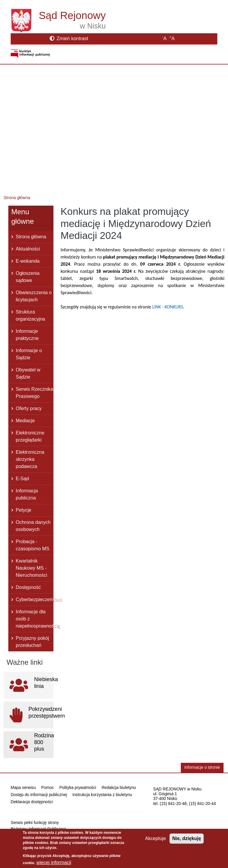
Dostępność (28, 587)
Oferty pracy (29, 408)
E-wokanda (28, 261)
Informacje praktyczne (27, 335)
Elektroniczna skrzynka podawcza (30, 459)
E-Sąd (22, 479)
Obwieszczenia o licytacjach (34, 296)
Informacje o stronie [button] (202, 767)
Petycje (23, 510)
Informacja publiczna (27, 494)
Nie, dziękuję (187, 842)
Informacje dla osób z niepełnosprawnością (35, 619)
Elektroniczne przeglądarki (30, 436)
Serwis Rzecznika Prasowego (34, 393)
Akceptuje (156, 842)
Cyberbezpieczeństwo (35, 600)
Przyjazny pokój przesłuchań (32, 642)
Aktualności (28, 249)
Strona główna (17, 198)
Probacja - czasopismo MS (33, 545)
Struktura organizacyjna (30, 315)
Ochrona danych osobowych (33, 526)
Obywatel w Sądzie (28, 373)
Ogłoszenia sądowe (28, 277)
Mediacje (25, 421)
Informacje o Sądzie (29, 354)
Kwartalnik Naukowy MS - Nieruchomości (31, 568)
